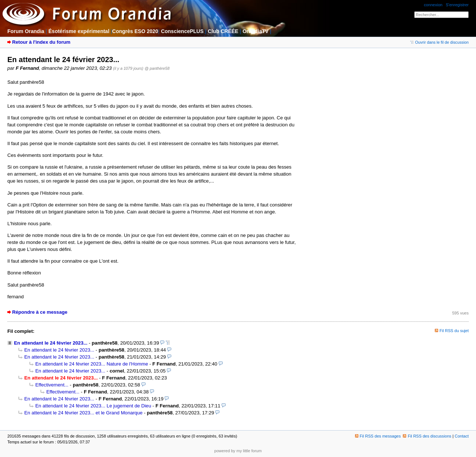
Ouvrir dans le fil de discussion (439, 42)
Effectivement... (52, 385)
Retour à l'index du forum (41, 42)
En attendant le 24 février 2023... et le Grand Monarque (83, 413)
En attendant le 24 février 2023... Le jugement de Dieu (93, 406)
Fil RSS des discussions (427, 436)
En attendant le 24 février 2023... (51, 343)
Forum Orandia (26, 31)
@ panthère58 (157, 68)
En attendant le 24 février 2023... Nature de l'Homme (92, 364)
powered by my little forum (238, 451)
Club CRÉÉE (223, 31)
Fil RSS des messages (378, 436)
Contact (462, 436)
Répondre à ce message (40, 312)
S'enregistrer (457, 5)
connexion (433, 5)
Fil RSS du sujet (454, 331)
